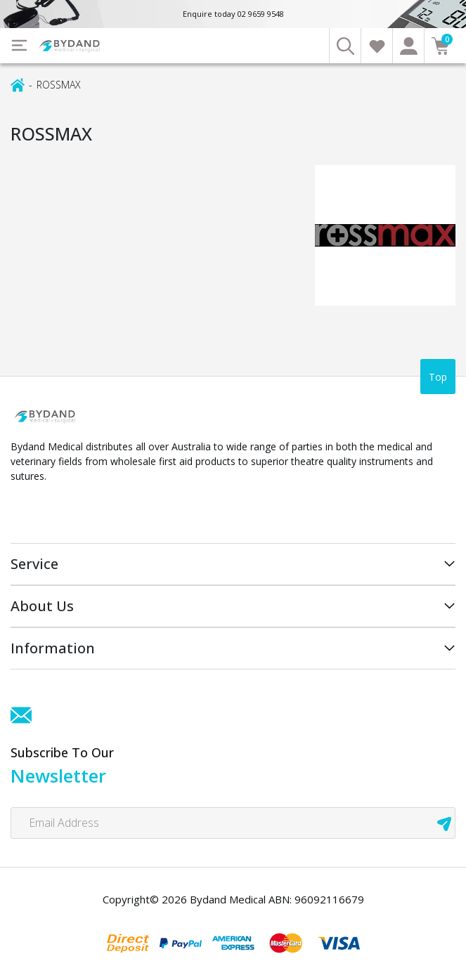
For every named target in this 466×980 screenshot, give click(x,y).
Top (438, 377)
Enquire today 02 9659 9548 (233, 14)
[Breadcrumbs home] (18, 84)
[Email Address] (233, 823)
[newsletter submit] (444, 823)
